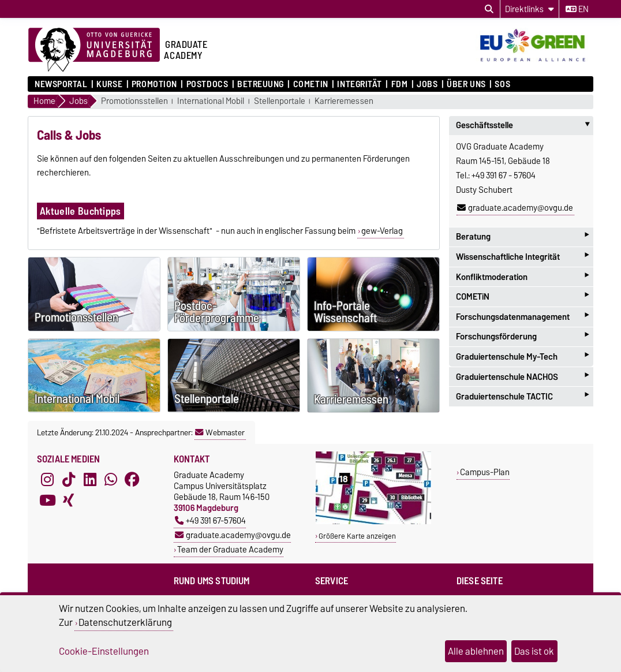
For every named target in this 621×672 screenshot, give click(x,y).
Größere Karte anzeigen (357, 536)
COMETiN (311, 84)
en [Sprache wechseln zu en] (577, 9)
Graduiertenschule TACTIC (522, 396)
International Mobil (211, 101)
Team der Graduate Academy (230, 549)
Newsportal (61, 84)
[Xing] (69, 501)
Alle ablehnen (476, 651)
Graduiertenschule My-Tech (522, 356)
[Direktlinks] (530, 9)
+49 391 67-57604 (210, 520)
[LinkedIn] (90, 480)
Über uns (466, 84)
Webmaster (220, 432)
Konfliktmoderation (522, 277)
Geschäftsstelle (525, 125)
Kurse (109, 84)
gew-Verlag (382, 231)
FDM (400, 84)
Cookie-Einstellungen (104, 651)
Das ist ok (534, 651)
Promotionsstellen (134, 101)
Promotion (154, 84)
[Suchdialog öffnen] (489, 9)
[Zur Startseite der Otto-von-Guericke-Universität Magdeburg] (94, 50)
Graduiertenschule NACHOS (522, 377)
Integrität (360, 84)
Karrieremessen (344, 101)
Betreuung (261, 84)
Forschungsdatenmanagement (522, 317)
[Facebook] (132, 480)
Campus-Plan (485, 472)
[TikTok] (69, 480)
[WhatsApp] (111, 480)
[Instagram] (47, 480)
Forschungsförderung (522, 337)
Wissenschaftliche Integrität (522, 257)
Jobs (427, 84)
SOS (502, 84)
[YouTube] (47, 501)
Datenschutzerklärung (125, 622)
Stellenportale (280, 101)
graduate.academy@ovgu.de (515, 208)
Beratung (522, 237)
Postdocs (207, 84)
